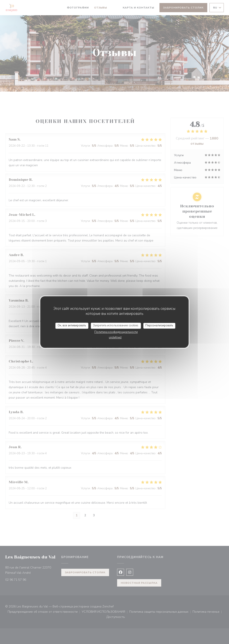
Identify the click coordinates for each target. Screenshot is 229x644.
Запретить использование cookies (116, 325)
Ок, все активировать (72, 325)
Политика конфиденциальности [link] (116, 332)
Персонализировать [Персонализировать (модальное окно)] (159, 325)
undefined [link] (115, 337)
